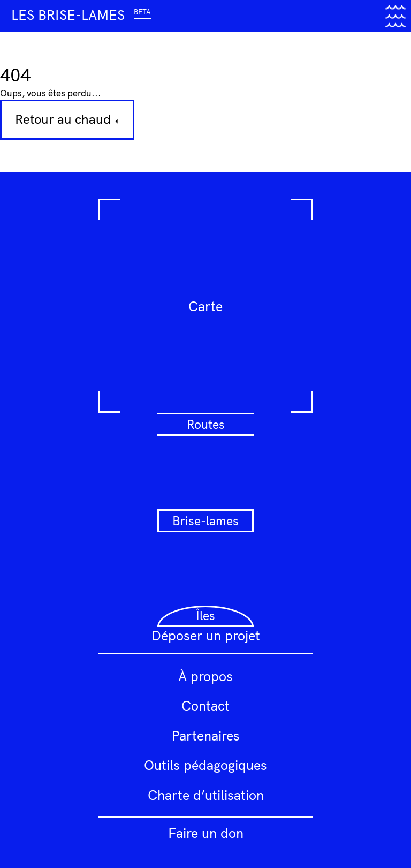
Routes (206, 424)
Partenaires (206, 735)
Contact (205, 705)
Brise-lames (205, 521)
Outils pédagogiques (205, 765)
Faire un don (206, 833)
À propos (205, 676)
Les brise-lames (81, 15)
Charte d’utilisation (206, 795)
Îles (205, 616)
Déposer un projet (206, 635)
